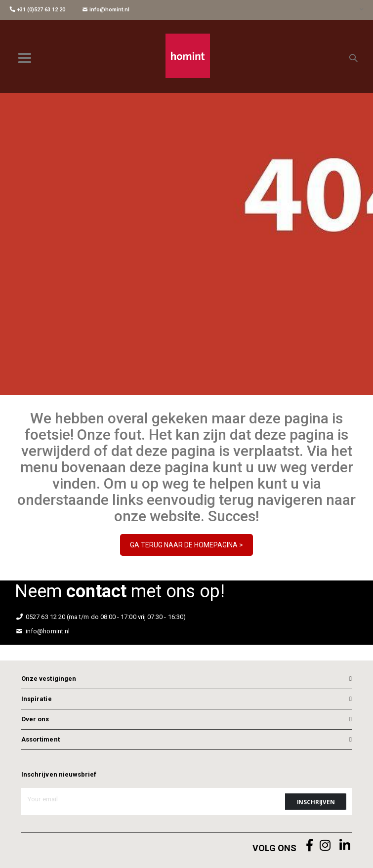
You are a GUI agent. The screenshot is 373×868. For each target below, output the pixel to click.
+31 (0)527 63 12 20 (38, 10)
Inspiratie (37, 699)
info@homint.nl (106, 10)
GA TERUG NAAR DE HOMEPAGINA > (186, 545)
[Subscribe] (316, 802)
